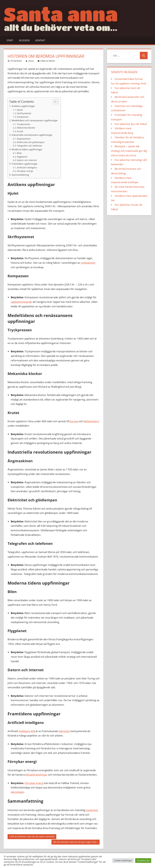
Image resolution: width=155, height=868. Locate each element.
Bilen (19, 153)
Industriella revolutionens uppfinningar (32, 135)
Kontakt (40, 40)
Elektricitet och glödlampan (31, 142)
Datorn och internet (27, 160)
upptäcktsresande (21, 302)
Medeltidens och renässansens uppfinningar (35, 120)
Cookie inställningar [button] (123, 860)
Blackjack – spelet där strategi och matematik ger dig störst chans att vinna (129, 151)
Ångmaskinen (24, 139)
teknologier (17, 792)
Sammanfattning (20, 175)
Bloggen (24, 40)
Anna (31, 61)
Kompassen (23, 117)
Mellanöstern (91, 421)
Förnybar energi (25, 171)
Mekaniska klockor (26, 128)
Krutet (20, 131)
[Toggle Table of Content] (54, 102)
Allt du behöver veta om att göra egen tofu (75, 842)
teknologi (64, 731)
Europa (74, 421)
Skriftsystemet (24, 113)
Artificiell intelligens (27, 168)
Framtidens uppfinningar (25, 164)
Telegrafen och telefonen (30, 146)
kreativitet (92, 810)
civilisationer (88, 263)
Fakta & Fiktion (48, 61)
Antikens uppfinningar (23, 106)
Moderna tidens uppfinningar (27, 149)
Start (10, 40)
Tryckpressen (24, 124)
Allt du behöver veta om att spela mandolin (33, 837)
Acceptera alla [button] (143, 860)
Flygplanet (22, 157)
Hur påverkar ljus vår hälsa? (131, 124)
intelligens (24, 731)
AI (33, 731)
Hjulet (20, 110)
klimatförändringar (36, 775)
